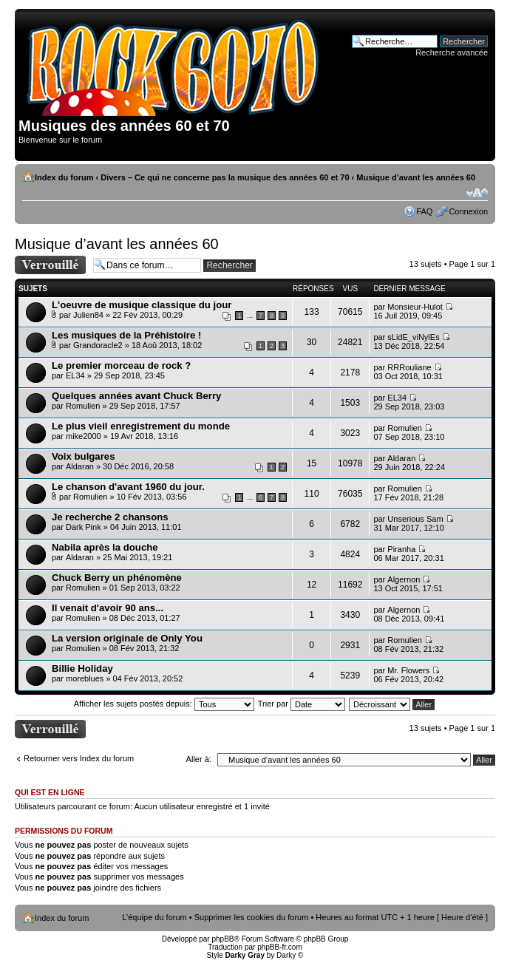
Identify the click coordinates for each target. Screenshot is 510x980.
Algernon (404, 579)
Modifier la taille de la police (477, 193)
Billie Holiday (82, 668)
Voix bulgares (84, 456)
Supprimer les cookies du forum (252, 917)
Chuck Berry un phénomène (117, 578)
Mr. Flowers (408, 670)
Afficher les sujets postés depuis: (164, 704)
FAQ (424, 211)
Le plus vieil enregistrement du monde (141, 426)
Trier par (302, 704)
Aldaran (80, 466)
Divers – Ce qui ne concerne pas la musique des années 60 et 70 (225, 177)
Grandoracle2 (98, 345)
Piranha (401, 549)
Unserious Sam (415, 519)
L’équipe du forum (154, 917)
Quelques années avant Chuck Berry (136, 396)
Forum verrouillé (50, 265)
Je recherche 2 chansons (110, 517)
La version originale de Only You (127, 638)
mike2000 (84, 436)
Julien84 (88, 315)
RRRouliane (409, 367)
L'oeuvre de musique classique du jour (142, 305)
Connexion (468, 211)
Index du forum (64, 177)
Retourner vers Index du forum (79, 758)
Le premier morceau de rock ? (121, 365)
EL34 (75, 375)
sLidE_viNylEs (413, 337)
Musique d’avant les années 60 (416, 177)
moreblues (85, 678)
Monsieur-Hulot (415, 307)
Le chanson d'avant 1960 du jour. (128, 487)
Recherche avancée (452, 52)
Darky (286, 955)
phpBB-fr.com (280, 947)
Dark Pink (84, 527)
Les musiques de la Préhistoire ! (126, 335)
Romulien (83, 406)
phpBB (222, 939)
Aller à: (199, 759)
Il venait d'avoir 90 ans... (108, 608)
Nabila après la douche (105, 547)
